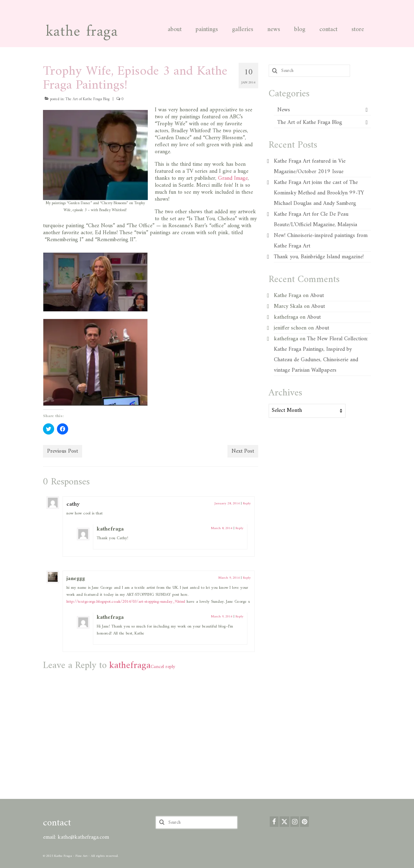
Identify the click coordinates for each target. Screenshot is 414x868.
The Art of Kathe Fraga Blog (88, 99)
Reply (247, 503)
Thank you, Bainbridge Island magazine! (319, 257)
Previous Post (63, 451)
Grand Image (233, 178)
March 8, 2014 (222, 528)
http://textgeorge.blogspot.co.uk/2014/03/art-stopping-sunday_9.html (126, 602)
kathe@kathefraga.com (83, 837)
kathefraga (130, 666)
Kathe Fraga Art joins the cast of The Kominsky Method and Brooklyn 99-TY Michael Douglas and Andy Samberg (319, 193)
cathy (73, 504)
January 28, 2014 (227, 503)
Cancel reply (163, 667)
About (317, 296)
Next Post (243, 451)
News (284, 110)
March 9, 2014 (229, 578)
